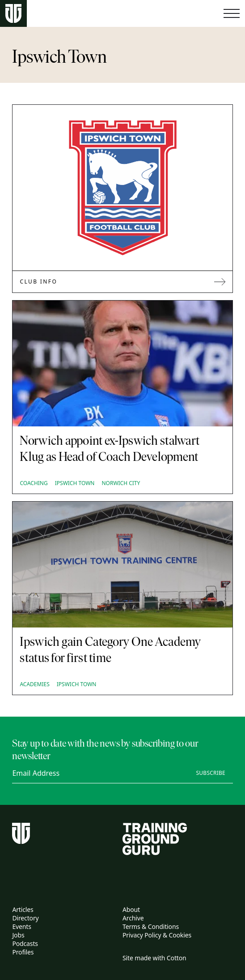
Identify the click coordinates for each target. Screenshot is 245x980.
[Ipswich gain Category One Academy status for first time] (122, 565)
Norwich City (121, 483)
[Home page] (13, 14)
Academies (34, 684)
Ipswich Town (75, 483)
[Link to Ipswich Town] (122, 188)
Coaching (34, 483)
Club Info (122, 282)
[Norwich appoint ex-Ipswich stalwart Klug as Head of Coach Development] (122, 363)
